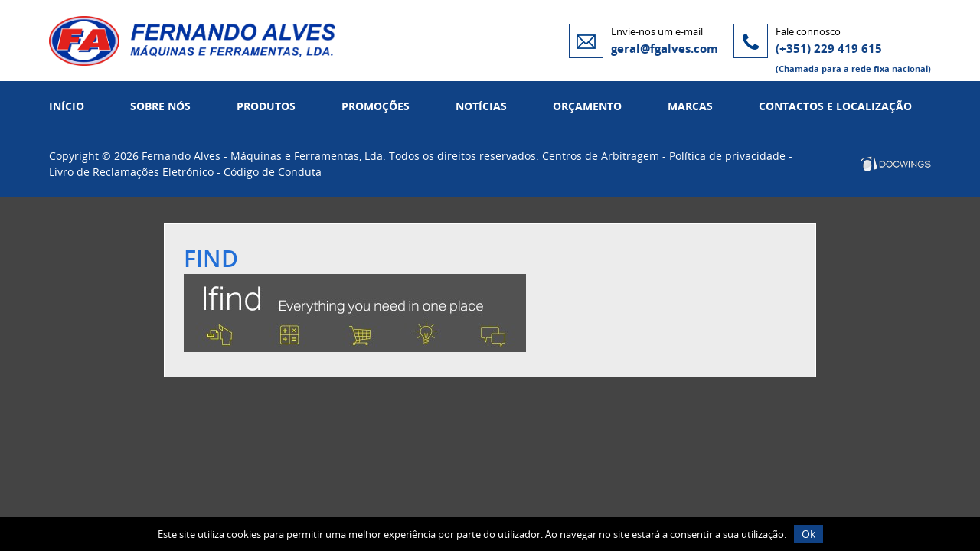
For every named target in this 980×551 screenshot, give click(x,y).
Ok (808, 534)
